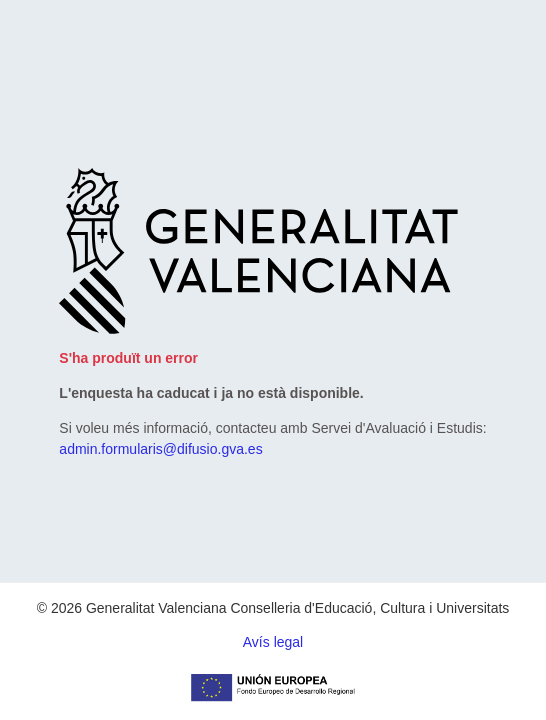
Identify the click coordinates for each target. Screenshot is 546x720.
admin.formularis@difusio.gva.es (160, 449)
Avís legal (273, 642)
